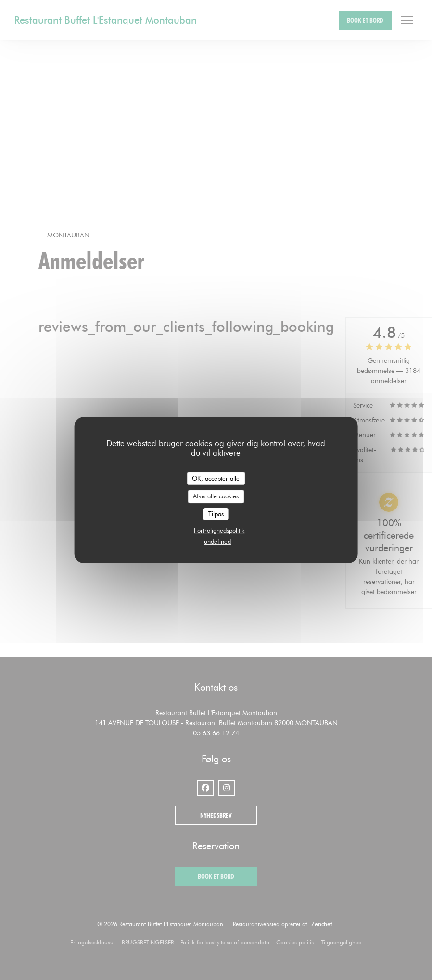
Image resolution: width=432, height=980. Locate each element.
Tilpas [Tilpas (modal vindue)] (216, 514)
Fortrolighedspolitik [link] (219, 530)
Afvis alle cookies (216, 496)
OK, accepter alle (216, 478)
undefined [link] (217, 541)
